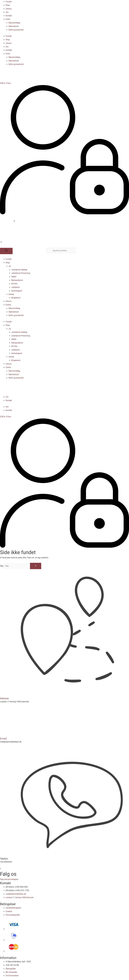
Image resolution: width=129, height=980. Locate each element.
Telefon (4, 858)
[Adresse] (64, 695)
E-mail (3, 738)
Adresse (5, 698)
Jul (10, 266)
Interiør (12, 294)
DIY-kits (14, 284)
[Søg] (38, 566)
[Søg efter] (6, 251)
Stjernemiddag (15, 23)
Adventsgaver (17, 291)
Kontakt (9, 16)
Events (8, 305)
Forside (9, 2)
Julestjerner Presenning (21, 273)
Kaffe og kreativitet (17, 30)
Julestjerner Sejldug (20, 270)
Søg (2, 566)
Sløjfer (14, 277)
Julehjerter (16, 287)
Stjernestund (14, 26)
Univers (9, 9)
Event (8, 19)
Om (7, 12)
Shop (8, 5)
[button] (64, 234)
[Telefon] (64, 855)
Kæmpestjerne (17, 280)
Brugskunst (16, 298)
